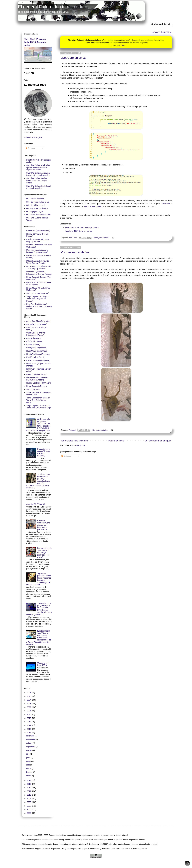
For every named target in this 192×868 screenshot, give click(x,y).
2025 (29, 696)
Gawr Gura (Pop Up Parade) (38, 231)
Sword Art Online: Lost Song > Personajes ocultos (39, 187)
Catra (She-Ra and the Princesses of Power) (36, 334)
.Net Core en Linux (73, 58)
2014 (29, 780)
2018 (29, 722)
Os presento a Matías (75, 252)
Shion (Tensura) (33, 389)
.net (118, 45)
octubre (30, 743)
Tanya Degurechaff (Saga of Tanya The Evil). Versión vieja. (39, 407)
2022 (29, 707)
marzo (29, 769)
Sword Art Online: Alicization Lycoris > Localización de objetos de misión (38, 167)
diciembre (31, 736)
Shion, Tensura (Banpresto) (38, 293)
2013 (29, 784)
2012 (29, 788)
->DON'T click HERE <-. (162, 32)
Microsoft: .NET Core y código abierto (82, 228)
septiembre (31, 747)
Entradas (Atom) (79, 445)
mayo (29, 761)
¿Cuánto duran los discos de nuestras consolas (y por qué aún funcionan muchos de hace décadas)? (38, 481)
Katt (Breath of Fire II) (35, 357)
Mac (168, 204)
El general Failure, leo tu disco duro (53, 7)
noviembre (31, 739)
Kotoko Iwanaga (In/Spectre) (38, 360)
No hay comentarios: (102, 238)
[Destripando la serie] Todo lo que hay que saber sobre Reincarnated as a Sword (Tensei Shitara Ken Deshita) (39, 638)
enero (29, 776)
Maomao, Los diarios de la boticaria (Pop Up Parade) (37, 251)
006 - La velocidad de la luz (38, 202)
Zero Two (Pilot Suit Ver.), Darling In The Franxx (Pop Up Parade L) (39, 306)
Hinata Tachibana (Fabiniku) (38, 354)
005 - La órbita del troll (36, 205)
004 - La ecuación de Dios (37, 208)
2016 (29, 729)
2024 (29, 700)
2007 (29, 806)
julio (28, 754)
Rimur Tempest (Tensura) (37, 386)
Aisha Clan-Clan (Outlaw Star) (39, 321)
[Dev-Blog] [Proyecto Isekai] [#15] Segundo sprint (35, 42)
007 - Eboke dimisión (35, 199)
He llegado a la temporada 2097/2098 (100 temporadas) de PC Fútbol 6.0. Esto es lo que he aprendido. (38, 425)
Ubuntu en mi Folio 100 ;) (43, 664)
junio (28, 758)
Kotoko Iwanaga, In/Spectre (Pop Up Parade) (38, 240)
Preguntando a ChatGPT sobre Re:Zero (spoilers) (44, 452)
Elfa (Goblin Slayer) (34, 341)
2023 (29, 704)
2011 (29, 791)
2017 (29, 725)
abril (28, 765)
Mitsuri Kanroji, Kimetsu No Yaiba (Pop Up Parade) (38, 262)
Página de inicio (116, 441)
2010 (29, 795)
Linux (123, 45)
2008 (29, 802)
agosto (29, 750)
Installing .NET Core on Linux (78, 231)
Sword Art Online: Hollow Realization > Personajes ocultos (37, 181)
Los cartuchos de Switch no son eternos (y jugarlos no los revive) (44, 553)
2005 (29, 813)
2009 (29, 799)
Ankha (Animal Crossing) (37, 324)
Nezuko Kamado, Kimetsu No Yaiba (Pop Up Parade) (39, 267)
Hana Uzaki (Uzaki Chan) (37, 351)
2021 (29, 711)
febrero (29, 772)
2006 (29, 809)
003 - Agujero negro (35, 212)
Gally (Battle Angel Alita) (36, 348)
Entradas (66, 456)
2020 (29, 715)
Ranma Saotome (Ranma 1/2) (39, 383)
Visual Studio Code (92, 206)
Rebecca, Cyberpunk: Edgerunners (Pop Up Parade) (39, 273)
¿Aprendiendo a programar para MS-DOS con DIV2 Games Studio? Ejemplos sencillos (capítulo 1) (39, 609)
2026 (29, 693)
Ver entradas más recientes (74, 441)
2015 (29, 733)
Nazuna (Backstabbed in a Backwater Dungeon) (37, 379)
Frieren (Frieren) (33, 345)
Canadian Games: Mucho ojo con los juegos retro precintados (44, 525)
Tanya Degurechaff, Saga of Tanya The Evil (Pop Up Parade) (38, 299)
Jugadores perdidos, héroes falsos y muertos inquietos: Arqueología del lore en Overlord (39, 579)
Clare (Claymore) (34, 338)
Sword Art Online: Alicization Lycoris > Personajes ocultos (38, 174)
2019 (29, 718)
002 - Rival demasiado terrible (39, 215)
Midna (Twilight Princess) (37, 374)
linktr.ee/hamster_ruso (33, 137)
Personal (72, 430)
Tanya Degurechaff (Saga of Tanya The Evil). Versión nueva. (38, 400)
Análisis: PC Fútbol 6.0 (36, 504)
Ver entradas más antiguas (158, 441)
